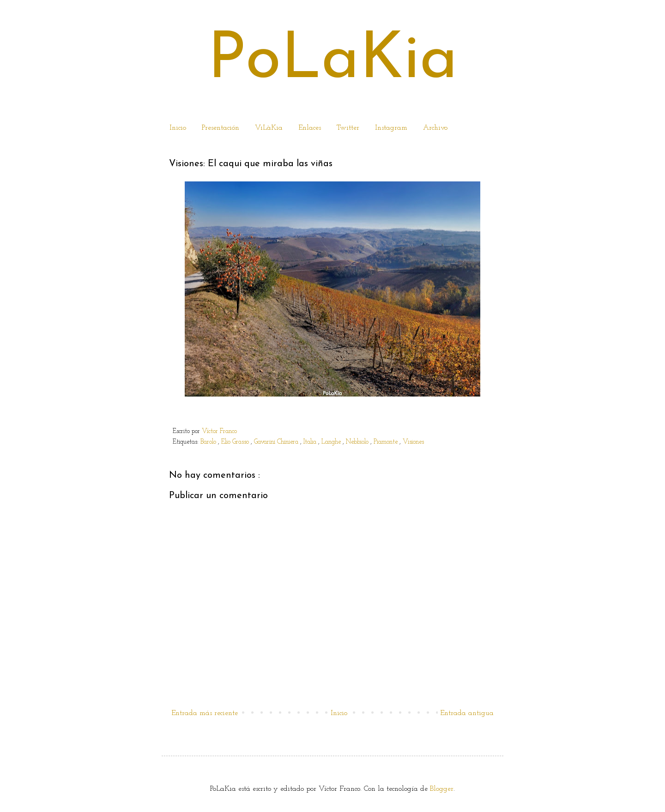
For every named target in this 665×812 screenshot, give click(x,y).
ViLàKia (269, 128)
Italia (311, 442)
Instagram (391, 128)
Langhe (332, 442)
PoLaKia (332, 61)
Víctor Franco (219, 431)
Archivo (435, 128)
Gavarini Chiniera (277, 442)
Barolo (209, 442)
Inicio (178, 128)
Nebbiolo (358, 442)
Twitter (348, 128)
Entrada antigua (467, 713)
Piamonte (387, 442)
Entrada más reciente (205, 713)
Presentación (221, 128)
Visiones (414, 442)
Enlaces (310, 128)
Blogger (442, 789)
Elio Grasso (236, 442)
